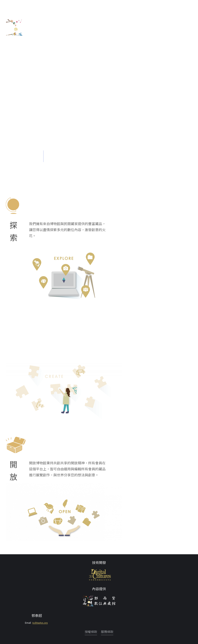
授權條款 (91, 632)
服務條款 (107, 632)
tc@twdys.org (40, 623)
